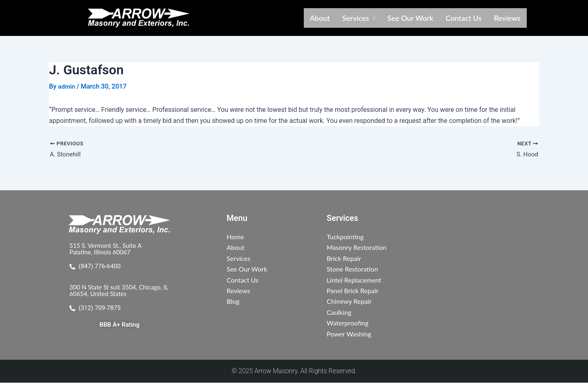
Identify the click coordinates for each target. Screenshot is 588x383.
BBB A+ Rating (119, 326)
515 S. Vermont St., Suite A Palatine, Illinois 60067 (108, 248)
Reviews (507, 18)
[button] (359, 18)
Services (359, 18)
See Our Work (410, 18)
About (320, 18)
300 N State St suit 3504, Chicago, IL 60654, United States (119, 291)
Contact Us (463, 18)
